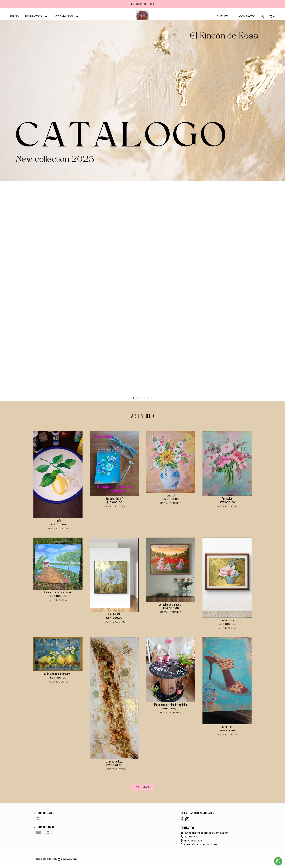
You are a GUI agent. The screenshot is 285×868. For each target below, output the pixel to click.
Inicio (14, 16)
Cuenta (225, 16)
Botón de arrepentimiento (199, 849)
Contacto (247, 16)
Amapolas (227, 503)
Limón (58, 525)
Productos (36, 16)
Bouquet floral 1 (114, 503)
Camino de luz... (114, 765)
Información (66, 16)
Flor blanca (114, 618)
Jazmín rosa (227, 624)
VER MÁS (142, 791)
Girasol (171, 499)
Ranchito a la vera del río (58, 596)
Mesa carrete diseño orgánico (171, 709)
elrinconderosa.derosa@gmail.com (205, 837)
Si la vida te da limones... (58, 678)
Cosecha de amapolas (171, 608)
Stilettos (227, 731)
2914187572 (190, 841)
